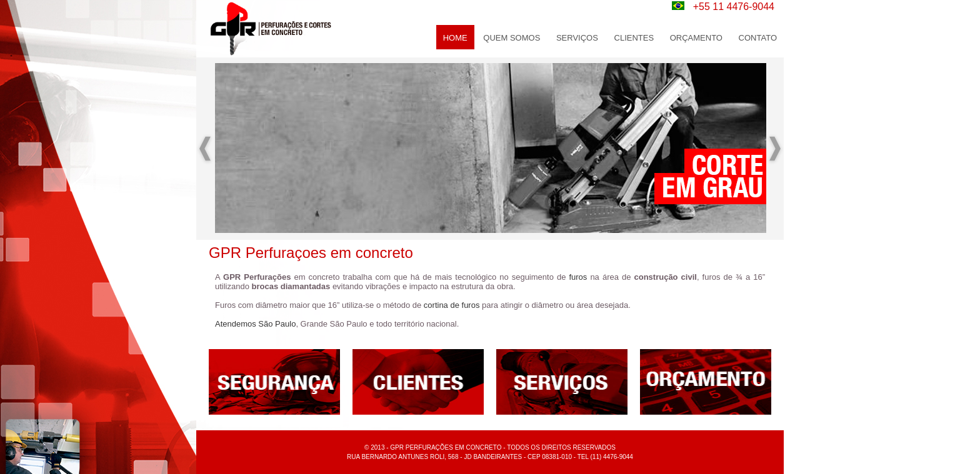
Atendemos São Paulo (255, 324)
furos (578, 277)
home (455, 38)
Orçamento (696, 38)
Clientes (634, 38)
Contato (758, 38)
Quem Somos (512, 38)
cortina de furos (452, 305)
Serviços (577, 38)
